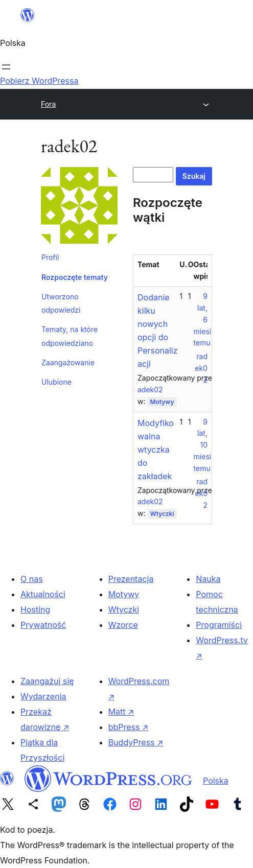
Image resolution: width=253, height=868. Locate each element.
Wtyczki (162, 514)
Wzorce (123, 625)
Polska (216, 781)
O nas (32, 579)
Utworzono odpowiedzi (61, 303)
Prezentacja (131, 579)
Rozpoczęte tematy (75, 277)
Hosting (35, 609)
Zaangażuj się (47, 681)
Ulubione (56, 382)
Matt (121, 712)
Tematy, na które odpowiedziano (70, 336)
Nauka (208, 579)
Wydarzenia (43, 696)
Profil (50, 257)
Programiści (219, 625)
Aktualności (43, 594)
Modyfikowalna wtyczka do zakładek (156, 450)
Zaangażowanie (68, 362)
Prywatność (43, 625)
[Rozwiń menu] (6, 67)
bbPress (129, 727)
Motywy (162, 402)
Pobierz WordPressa (39, 81)
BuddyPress (136, 742)
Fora (48, 104)
